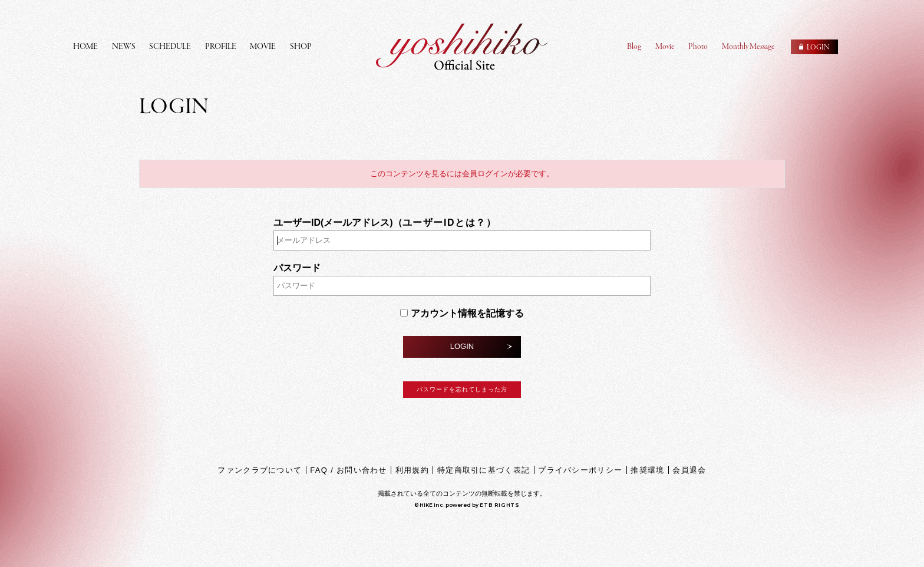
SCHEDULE (170, 47)
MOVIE (263, 47)
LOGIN (462, 346)
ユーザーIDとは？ (444, 222)
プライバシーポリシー (580, 470)
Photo (698, 47)
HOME (85, 47)
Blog (634, 47)
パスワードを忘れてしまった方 (462, 389)
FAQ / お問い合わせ (348, 470)
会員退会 (689, 470)
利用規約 (412, 470)
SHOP (301, 47)
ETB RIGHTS (500, 505)
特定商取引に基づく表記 (484, 470)
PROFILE (221, 47)
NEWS (124, 47)
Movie (665, 47)
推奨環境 (647, 470)
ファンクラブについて (260, 470)
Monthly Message (748, 47)
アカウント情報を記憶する (462, 313)
